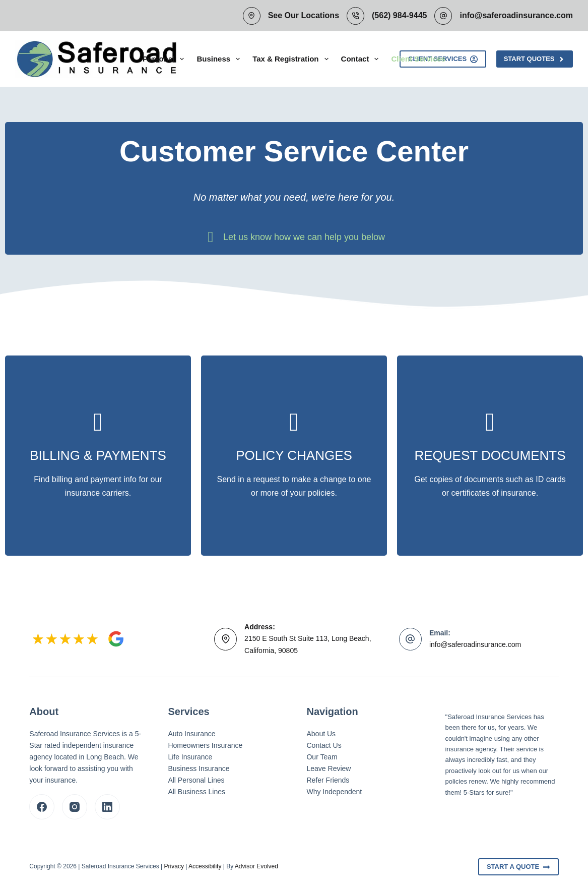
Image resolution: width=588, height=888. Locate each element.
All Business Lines (197, 792)
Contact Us (324, 745)
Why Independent (334, 792)
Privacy (174, 866)
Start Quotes (535, 59)
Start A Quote (518, 867)
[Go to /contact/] (294, 456)
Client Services (418, 59)
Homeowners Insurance (205, 745)
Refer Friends (328, 780)
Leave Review (329, 768)
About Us (321, 734)
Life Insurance (190, 757)
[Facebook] (42, 807)
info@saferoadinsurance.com (516, 15)
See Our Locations (304, 15)
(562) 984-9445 (399, 15)
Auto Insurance (191, 734)
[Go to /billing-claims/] (98, 456)
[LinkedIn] (107, 807)
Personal (165, 59)
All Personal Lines (196, 780)
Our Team (322, 757)
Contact (362, 59)
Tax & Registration (292, 59)
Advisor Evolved (256, 866)
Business (220, 59)
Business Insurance (199, 768)
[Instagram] (75, 807)
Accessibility (205, 866)
